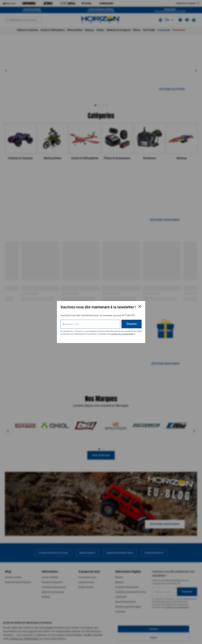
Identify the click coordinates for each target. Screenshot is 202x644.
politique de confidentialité (122, 334)
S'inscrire (132, 324)
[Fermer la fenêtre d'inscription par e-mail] (140, 307)
